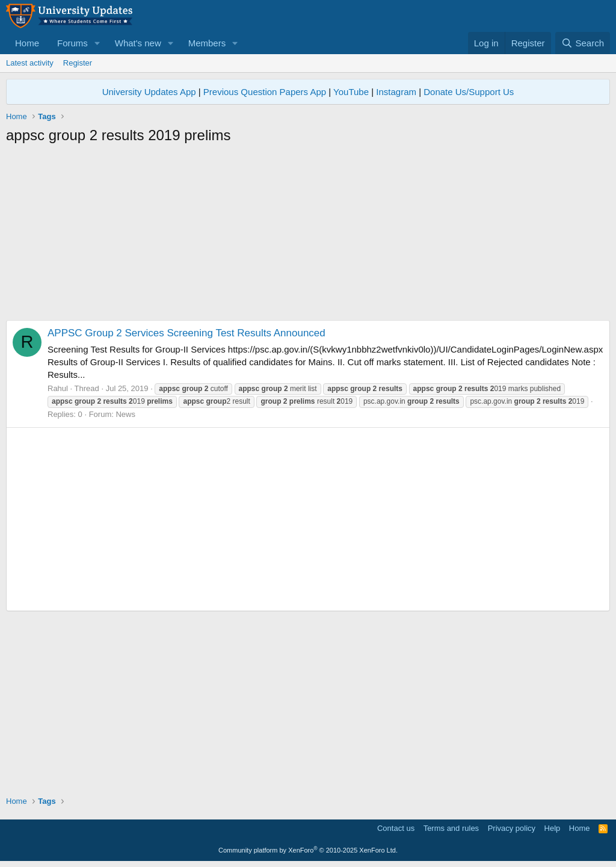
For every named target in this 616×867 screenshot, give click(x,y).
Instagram (396, 92)
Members (207, 43)
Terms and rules (451, 828)
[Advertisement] (308, 236)
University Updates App (149, 92)
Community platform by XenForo (308, 850)
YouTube (351, 92)
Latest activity (30, 63)
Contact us (396, 828)
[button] (97, 43)
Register (78, 63)
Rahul (58, 388)
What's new (138, 43)
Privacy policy (512, 828)
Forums (72, 43)
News (125, 414)
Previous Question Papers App (265, 92)
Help (553, 828)
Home (27, 43)
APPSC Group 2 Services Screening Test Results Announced (186, 333)
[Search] (583, 43)
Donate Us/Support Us (469, 92)
